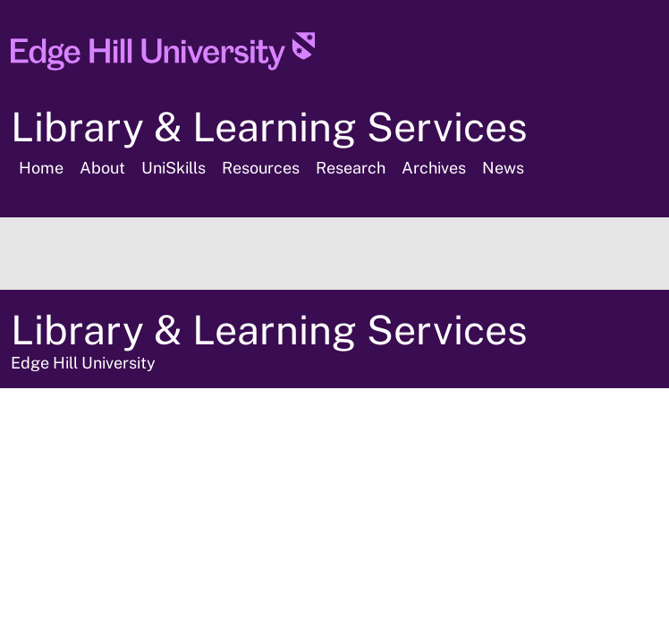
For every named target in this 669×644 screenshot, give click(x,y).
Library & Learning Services (269, 127)
